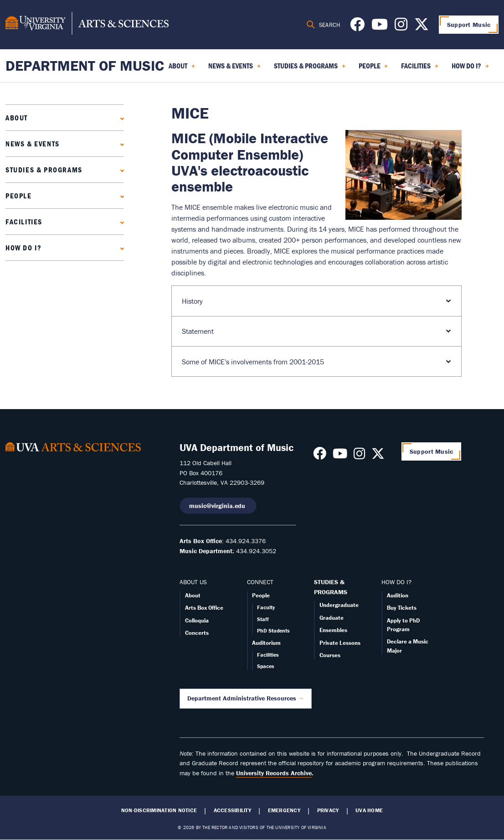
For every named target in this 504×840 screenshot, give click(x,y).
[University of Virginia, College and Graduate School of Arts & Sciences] (87, 25)
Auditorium (266, 643)
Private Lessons (340, 643)
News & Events (33, 144)
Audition (398, 595)
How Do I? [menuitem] (470, 69)
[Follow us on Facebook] (357, 27)
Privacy (328, 810)
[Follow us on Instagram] (401, 27)
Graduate (332, 618)
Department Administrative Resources (242, 698)
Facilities (24, 222)
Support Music (469, 25)
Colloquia (197, 620)
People (19, 196)
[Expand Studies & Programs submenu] (120, 169)
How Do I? (23, 248)
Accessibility (232, 810)
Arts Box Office (204, 608)
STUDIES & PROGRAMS (331, 587)
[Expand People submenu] (120, 195)
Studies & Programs (44, 170)
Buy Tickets (402, 608)
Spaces (266, 666)
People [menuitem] (373, 69)
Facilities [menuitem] (420, 69)
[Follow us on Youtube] (380, 27)
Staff (263, 619)
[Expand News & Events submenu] (120, 143)
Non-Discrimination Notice (159, 810)
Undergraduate (339, 605)
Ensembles (333, 630)
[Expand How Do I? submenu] (120, 247)
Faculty (266, 607)
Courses (330, 655)
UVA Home (369, 810)
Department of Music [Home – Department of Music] (85, 65)
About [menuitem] (182, 69)
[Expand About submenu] (120, 117)
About (17, 118)
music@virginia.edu (218, 506)
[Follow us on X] (422, 27)
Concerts (197, 633)
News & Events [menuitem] (234, 69)
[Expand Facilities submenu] (120, 221)
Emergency (284, 810)
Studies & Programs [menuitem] (310, 69)
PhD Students (273, 630)
